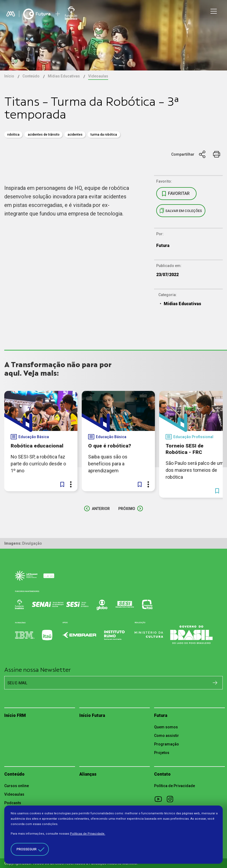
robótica (13, 135)
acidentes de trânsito (44, 135)
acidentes (75, 135)
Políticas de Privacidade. (88, 834)
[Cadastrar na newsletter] (215, 682)
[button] (62, 484)
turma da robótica (104, 135)
